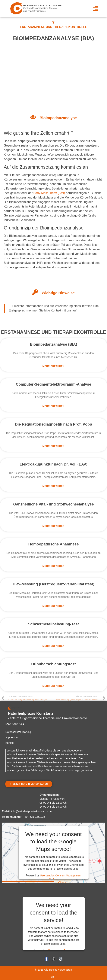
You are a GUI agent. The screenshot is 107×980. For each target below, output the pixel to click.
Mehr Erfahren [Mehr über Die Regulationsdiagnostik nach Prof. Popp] (54, 446)
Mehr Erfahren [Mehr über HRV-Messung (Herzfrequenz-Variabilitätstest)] (54, 606)
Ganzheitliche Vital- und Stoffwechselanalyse (53, 504)
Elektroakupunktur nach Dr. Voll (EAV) (53, 464)
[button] (95, 9)
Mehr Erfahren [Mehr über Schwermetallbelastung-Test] (54, 646)
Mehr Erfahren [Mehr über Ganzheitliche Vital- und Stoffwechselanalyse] (54, 526)
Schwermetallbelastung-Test (54, 624)
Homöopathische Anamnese (53, 544)
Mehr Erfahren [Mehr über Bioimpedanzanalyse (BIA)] (54, 366)
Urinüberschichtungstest (53, 664)
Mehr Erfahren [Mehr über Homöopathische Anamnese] (54, 566)
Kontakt (10, 743)
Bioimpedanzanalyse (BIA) (53, 344)
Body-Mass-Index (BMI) (49, 193)
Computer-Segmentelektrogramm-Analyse (53, 384)
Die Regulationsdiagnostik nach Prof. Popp (53, 424)
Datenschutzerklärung (18, 732)
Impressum (12, 737)
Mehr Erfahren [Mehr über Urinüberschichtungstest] (54, 686)
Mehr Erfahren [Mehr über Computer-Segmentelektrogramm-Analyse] (54, 406)
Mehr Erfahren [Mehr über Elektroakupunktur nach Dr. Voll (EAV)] (54, 486)
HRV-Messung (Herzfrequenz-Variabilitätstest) (53, 584)
